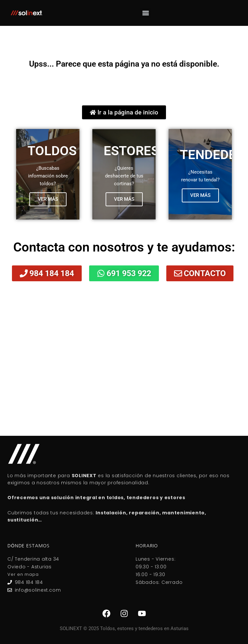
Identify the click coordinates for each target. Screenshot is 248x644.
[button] (146, 13)
